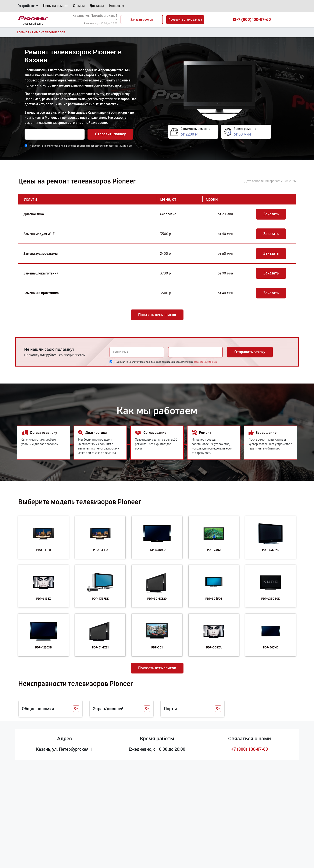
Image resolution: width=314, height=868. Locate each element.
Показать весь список (157, 315)
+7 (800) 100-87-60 (250, 749)
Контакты (117, 6)
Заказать (271, 214)
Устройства (27, 6)
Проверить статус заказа (185, 20)
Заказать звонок (142, 20)
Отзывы (79, 6)
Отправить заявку (110, 134)
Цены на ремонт (55, 6)
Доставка (97, 6)
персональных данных (120, 146)
